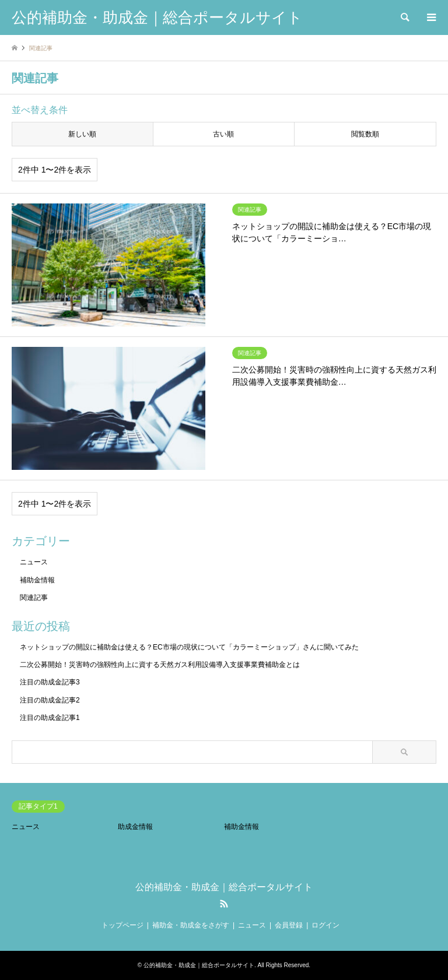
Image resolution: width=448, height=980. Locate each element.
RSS (224, 904)
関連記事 (34, 598)
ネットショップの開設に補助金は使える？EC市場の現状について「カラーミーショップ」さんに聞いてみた (189, 647)
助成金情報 (135, 827)
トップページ (123, 925)
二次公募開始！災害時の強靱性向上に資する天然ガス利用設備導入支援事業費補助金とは (160, 665)
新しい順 (82, 134)
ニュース (34, 562)
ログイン (325, 925)
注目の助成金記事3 (50, 682)
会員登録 (289, 925)
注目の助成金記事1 (50, 718)
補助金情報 (37, 580)
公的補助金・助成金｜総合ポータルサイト (224, 887)
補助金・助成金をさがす (191, 925)
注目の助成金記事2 (50, 700)
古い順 (223, 134)
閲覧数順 (365, 134)
